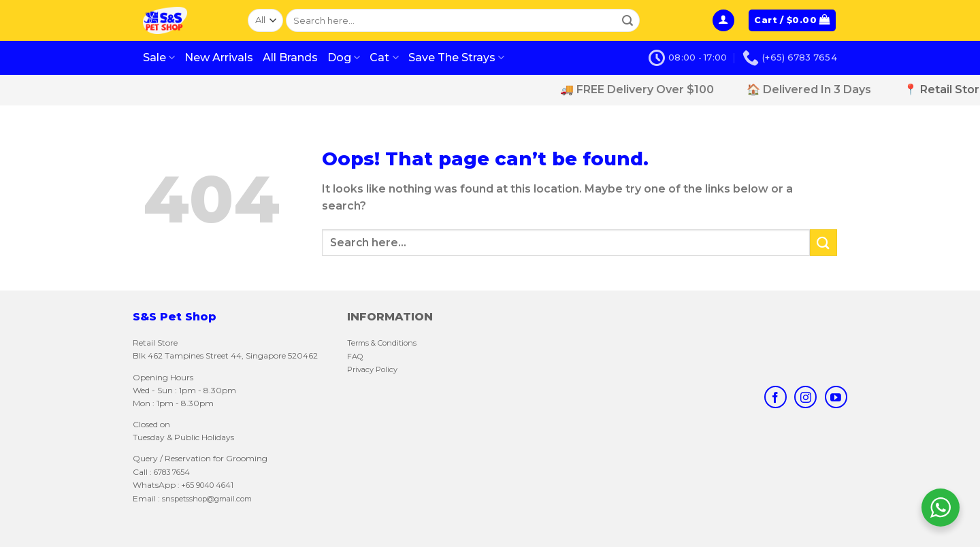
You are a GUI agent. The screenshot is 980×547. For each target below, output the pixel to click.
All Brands (290, 57)
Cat (384, 58)
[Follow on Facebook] (775, 397)
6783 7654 (172, 472)
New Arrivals (219, 57)
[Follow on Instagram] (805, 397)
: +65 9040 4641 (206, 485)
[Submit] (627, 20)
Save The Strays (456, 58)
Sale (159, 58)
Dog (344, 58)
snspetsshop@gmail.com (206, 499)
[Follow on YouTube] (836, 397)
